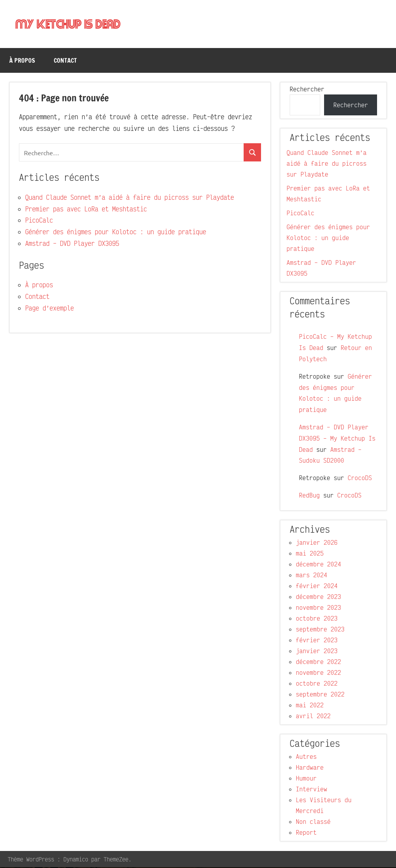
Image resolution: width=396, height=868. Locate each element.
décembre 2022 (318, 662)
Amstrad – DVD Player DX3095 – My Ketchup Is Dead (337, 439)
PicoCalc (39, 221)
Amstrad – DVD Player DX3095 (72, 244)
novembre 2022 (318, 673)
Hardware (310, 768)
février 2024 (317, 587)
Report (306, 833)
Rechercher (307, 90)
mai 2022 (310, 706)
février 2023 (317, 641)
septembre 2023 (320, 630)
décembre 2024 (318, 565)
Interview (312, 790)
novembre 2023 (318, 608)
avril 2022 (313, 717)
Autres (306, 757)
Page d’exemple (49, 309)
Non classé (313, 822)
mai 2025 (310, 554)
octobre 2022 (317, 684)
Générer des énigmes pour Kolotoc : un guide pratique (116, 232)
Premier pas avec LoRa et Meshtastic (86, 210)
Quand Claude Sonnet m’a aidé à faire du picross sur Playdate (130, 198)
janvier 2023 (317, 652)
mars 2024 (312, 576)
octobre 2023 (317, 619)
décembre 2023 (318, 597)
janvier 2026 (317, 543)
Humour (306, 779)
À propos (22, 61)
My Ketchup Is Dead (71, 25)
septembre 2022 (320, 695)
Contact (65, 61)
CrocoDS (360, 479)
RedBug (309, 496)
